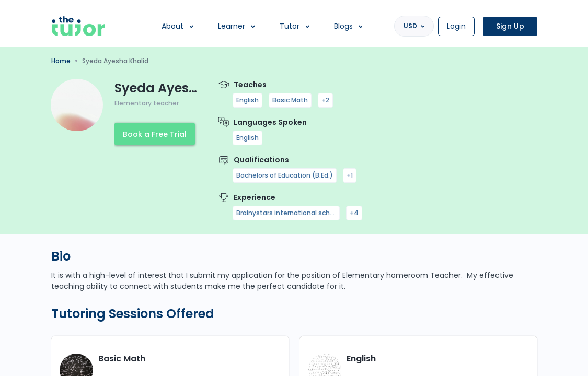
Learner (232, 26)
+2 (325, 100)
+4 (354, 213)
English (247, 100)
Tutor (290, 26)
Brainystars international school (286, 213)
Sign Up (510, 26)
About (172, 26)
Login (456, 26)
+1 (350, 175)
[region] (294, 188)
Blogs (343, 26)
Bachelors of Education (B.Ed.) (285, 175)
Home (61, 61)
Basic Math (290, 100)
